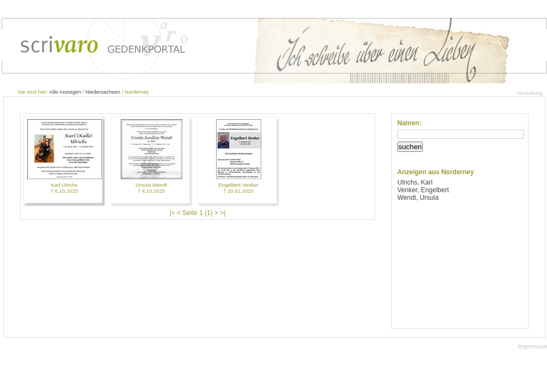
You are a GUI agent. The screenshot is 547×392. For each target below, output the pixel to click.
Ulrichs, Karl (415, 182)
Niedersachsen (103, 92)
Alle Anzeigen (65, 92)
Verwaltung (530, 93)
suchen (410, 147)
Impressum (533, 346)
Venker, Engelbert (423, 190)
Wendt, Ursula (418, 198)
